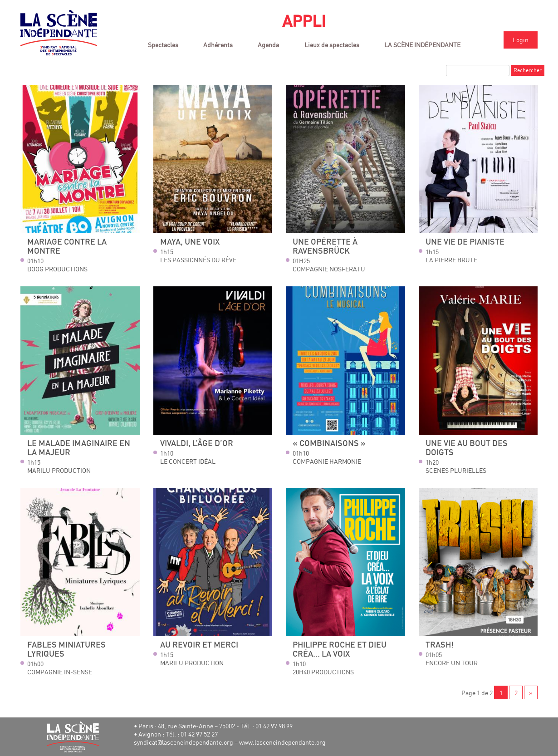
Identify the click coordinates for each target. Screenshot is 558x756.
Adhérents (218, 45)
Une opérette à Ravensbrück (325, 247)
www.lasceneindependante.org (282, 742)
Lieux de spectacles (332, 45)
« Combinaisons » (329, 444)
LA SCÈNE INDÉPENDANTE (422, 45)
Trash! (440, 645)
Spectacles (163, 45)
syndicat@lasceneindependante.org (184, 742)
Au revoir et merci (199, 645)
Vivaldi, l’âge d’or (197, 444)
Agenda (268, 45)
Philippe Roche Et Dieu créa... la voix (340, 650)
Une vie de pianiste (465, 242)
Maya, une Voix (190, 242)
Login (521, 40)
